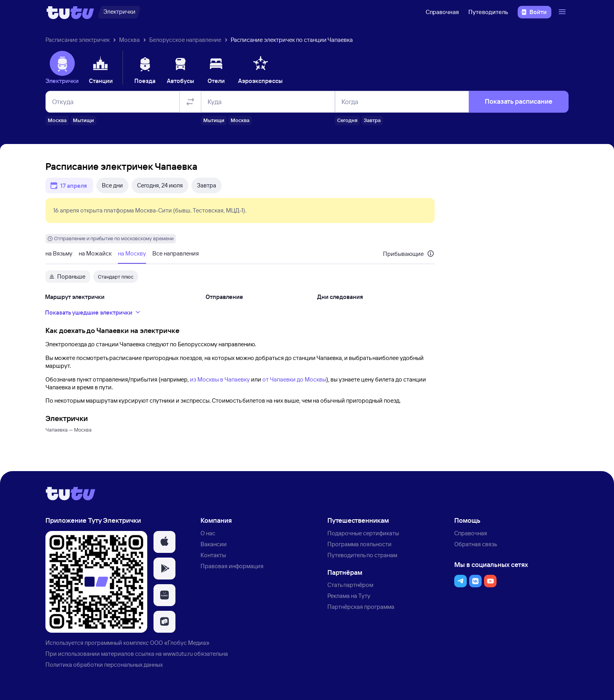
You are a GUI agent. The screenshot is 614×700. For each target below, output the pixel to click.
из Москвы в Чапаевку (220, 379)
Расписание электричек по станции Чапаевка (292, 40)
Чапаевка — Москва (69, 430)
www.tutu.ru (178, 654)
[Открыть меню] (563, 12)
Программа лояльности (359, 544)
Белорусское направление (185, 40)
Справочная (442, 12)
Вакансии (214, 544)
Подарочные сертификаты (363, 533)
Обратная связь (476, 544)
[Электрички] (119, 12)
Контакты (213, 555)
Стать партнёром (350, 585)
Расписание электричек (78, 40)
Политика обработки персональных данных (104, 665)
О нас (208, 533)
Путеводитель (488, 12)
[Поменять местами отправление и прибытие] (190, 102)
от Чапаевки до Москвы (294, 379)
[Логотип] (70, 12)
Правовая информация (232, 566)
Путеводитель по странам (362, 555)
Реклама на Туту (349, 596)
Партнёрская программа (361, 607)
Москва (129, 40)
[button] (164, 542)
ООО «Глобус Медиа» (180, 643)
